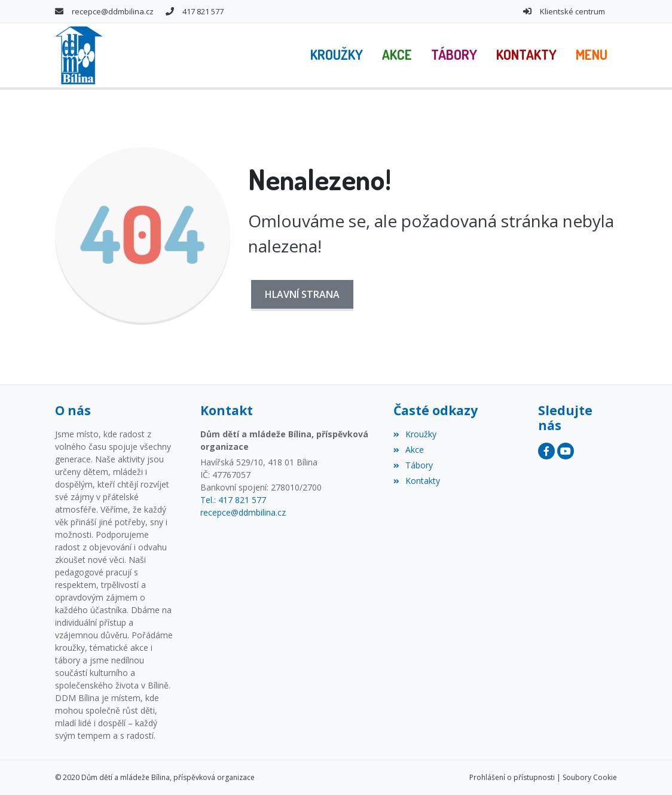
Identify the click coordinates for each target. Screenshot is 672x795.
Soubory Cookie (590, 777)
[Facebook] (546, 451)
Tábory (413, 465)
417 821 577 (203, 11)
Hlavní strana (302, 294)
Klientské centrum (572, 11)
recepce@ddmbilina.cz (113, 11)
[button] (592, 55)
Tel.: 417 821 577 (233, 500)
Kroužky (415, 434)
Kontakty (417, 481)
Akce (409, 450)
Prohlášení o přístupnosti (512, 777)
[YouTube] (566, 451)
